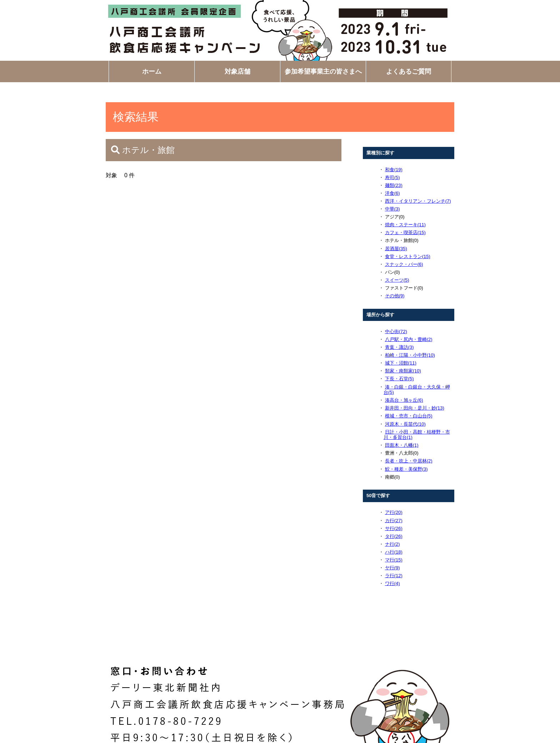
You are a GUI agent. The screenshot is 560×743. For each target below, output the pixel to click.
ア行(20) (394, 512)
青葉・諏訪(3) (399, 347)
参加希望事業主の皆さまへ (323, 71)
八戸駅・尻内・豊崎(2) (409, 339)
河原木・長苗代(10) (405, 424)
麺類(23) (394, 185)
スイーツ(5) (397, 280)
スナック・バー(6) (404, 264)
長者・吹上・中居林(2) (409, 461)
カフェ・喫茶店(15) (405, 232)
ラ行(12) (394, 576)
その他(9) (395, 296)
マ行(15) (394, 560)
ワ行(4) (392, 583)
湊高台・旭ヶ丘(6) (404, 400)
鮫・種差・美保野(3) (406, 469)
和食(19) (394, 170)
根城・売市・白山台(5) (409, 416)
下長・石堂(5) (399, 379)
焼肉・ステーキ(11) (405, 225)
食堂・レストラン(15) (408, 256)
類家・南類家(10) (403, 371)
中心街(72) (396, 331)
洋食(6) (392, 193)
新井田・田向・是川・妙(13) (415, 408)
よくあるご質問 (409, 71)
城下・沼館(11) (401, 363)
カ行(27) (394, 521)
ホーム (152, 71)
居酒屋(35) (396, 249)
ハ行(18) (394, 552)
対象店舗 (237, 71)
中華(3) (392, 209)
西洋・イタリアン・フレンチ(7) (418, 201)
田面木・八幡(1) (402, 445)
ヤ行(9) (392, 568)
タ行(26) (394, 536)
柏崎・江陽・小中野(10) (410, 355)
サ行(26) (394, 528)
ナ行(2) (392, 544)
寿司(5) (392, 177)
